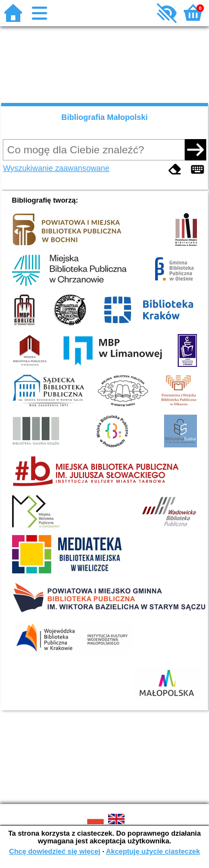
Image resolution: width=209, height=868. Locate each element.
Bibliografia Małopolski (105, 117)
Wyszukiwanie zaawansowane (56, 168)
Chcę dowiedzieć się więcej (54, 851)
